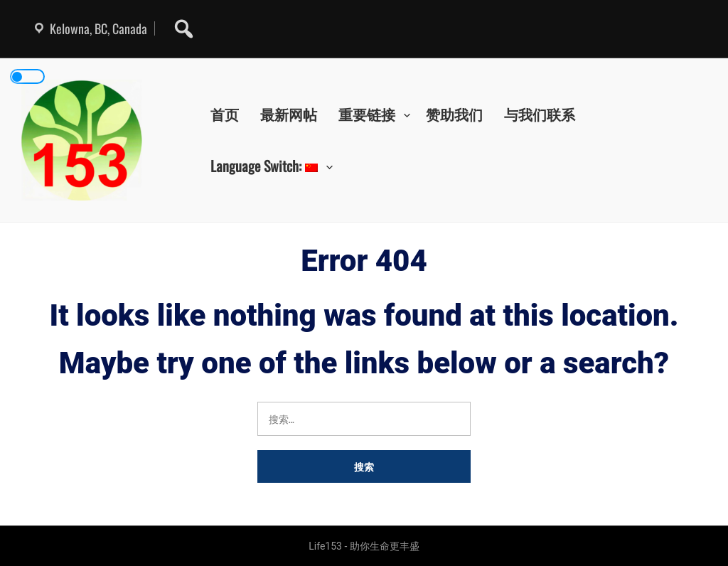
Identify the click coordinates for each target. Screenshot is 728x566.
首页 (225, 114)
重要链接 (367, 114)
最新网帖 (289, 114)
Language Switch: (264, 166)
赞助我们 (454, 114)
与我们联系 (540, 114)
